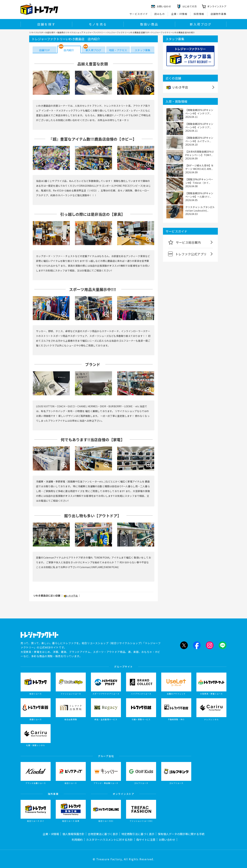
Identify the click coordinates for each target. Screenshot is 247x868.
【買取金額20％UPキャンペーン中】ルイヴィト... (199, 139)
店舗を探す (46, 24)
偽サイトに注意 (146, 840)
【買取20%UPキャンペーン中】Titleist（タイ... (199, 181)
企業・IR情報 (179, 14)
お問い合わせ (167, 840)
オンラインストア (217, 6)
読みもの (160, 14)
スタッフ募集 (142, 50)
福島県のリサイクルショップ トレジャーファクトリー (81, 32)
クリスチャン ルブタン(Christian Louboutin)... (200, 209)
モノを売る (98, 24)
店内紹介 (69, 50)
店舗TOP (44, 50)
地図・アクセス (118, 50)
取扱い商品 (149, 24)
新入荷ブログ (201, 24)
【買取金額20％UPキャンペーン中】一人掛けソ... (199, 195)
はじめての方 (190, 6)
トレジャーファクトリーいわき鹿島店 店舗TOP (128, 32)
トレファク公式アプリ (187, 254)
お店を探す (50, 32)
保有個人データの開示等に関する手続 (181, 834)
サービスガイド (139, 14)
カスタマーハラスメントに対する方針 (109, 840)
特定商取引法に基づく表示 (138, 834)
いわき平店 (71, 596)
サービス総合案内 (184, 242)
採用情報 (199, 14)
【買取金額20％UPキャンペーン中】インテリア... (199, 112)
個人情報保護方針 (73, 834)
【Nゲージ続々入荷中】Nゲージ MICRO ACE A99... (199, 167)
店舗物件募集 (219, 14)
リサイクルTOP (36, 32)
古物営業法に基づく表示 (103, 834)
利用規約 (77, 840)
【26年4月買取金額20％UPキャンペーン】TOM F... (199, 153)
